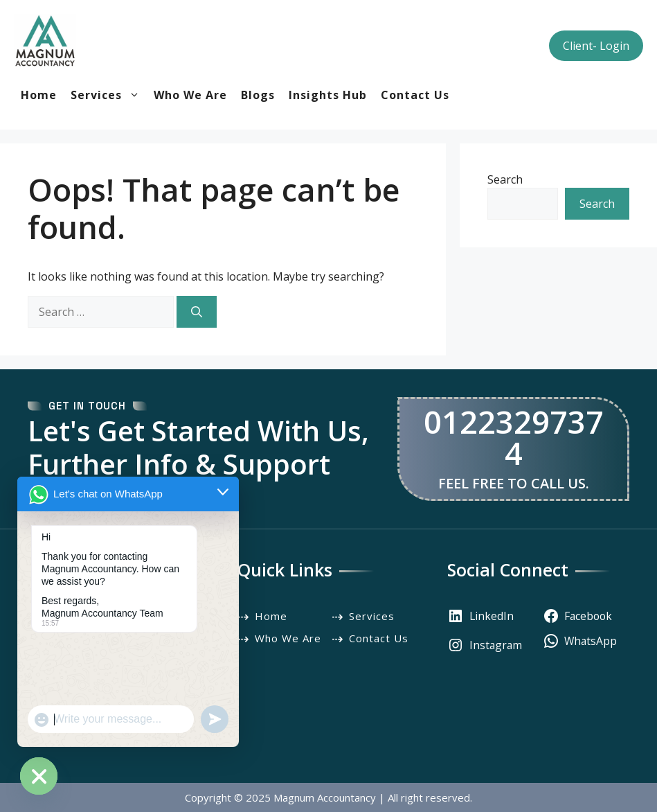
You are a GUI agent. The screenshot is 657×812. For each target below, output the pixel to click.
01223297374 (514, 437)
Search (505, 179)
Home (39, 95)
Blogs (258, 95)
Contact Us (415, 95)
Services (109, 95)
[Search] (197, 312)
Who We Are (190, 95)
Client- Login (596, 46)
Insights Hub (328, 95)
